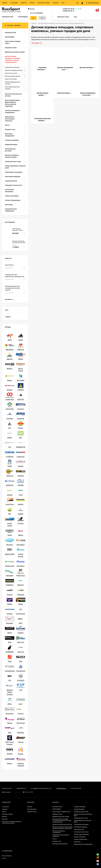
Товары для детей (79, 829)
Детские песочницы (11, 73)
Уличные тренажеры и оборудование (59, 832)
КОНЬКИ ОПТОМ (57, 807)
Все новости (10, 299)
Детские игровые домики (13, 76)
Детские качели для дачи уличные (62, 825)
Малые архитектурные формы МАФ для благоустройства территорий (62, 828)
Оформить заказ (32, 812)
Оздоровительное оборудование (83, 844)
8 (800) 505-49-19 (69, 11)
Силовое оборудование (81, 839)
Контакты (5, 819)
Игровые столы (57, 841)
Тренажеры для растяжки (81, 812)
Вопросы (56, 3)
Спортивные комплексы (12, 67)
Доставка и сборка (44, 3)
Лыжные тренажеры (80, 837)
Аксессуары (77, 842)
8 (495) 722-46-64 (69, 9)
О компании (14, 3)
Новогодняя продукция (81, 827)
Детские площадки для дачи (14, 70)
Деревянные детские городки (61, 817)
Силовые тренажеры (80, 807)
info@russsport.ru (61, 788)
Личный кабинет (32, 809)
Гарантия (24, 3)
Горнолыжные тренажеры (81, 825)
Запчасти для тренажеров (81, 834)
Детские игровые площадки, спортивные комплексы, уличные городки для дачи (62, 821)
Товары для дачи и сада (81, 818)
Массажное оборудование (60, 844)
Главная (5, 3)
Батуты (55, 839)
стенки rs (8, 317)
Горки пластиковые (11, 79)
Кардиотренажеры (79, 809)
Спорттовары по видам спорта (61, 812)
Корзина (30, 807)
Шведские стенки (57, 814)
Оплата (32, 3)
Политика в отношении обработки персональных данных (12, 822)
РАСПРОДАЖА (57, 809)
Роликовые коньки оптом (81, 832)
